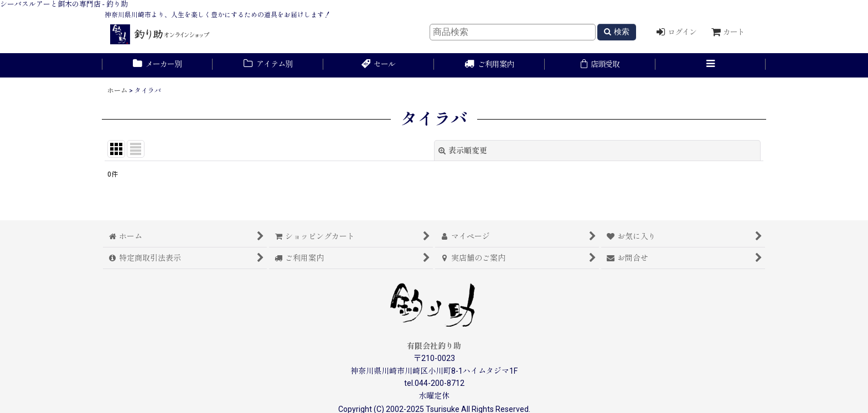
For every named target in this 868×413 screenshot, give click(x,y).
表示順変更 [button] (463, 151)
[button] (711, 65)
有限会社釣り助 (434, 346)
